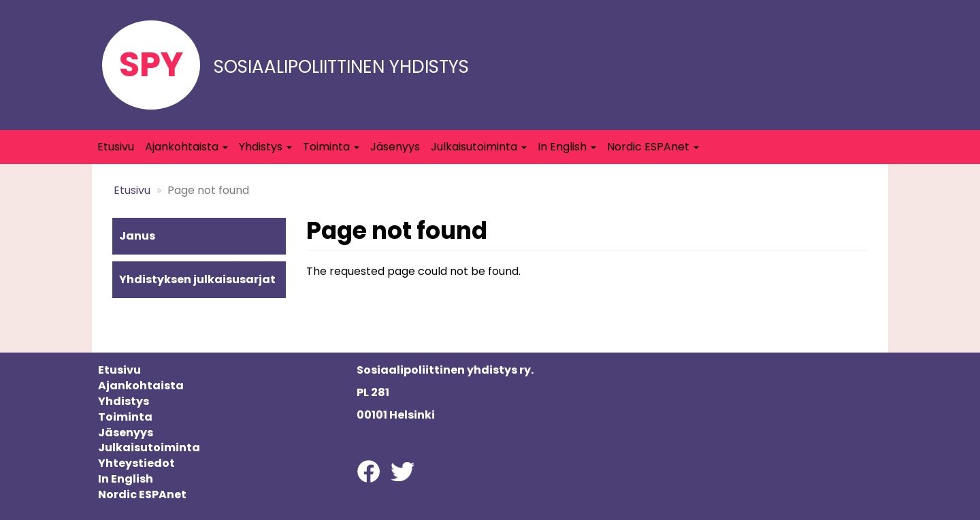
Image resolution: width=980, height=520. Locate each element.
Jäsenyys (395, 147)
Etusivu (116, 147)
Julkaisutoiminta (479, 147)
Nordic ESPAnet (653, 147)
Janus (137, 236)
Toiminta (331, 147)
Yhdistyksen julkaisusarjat (197, 279)
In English (567, 147)
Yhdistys (265, 147)
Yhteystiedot (136, 463)
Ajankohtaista (186, 147)
